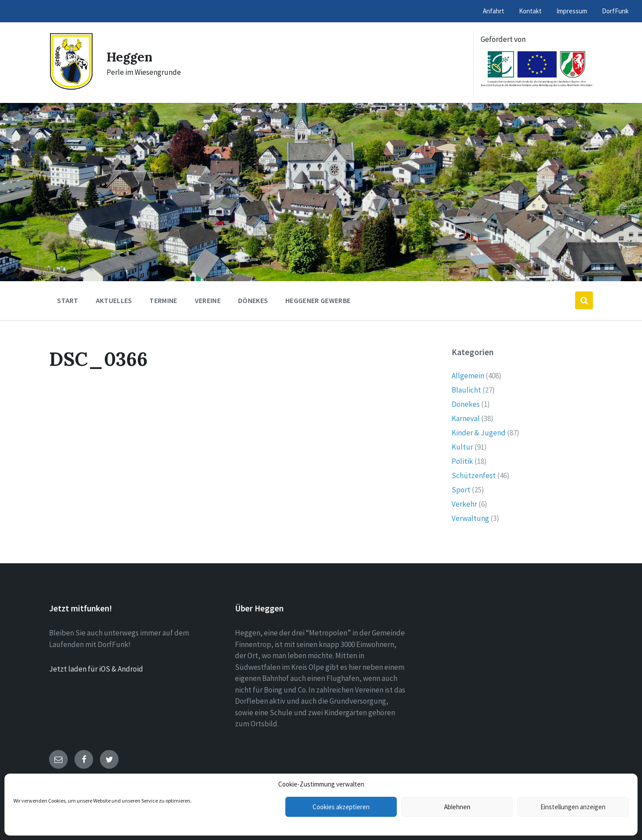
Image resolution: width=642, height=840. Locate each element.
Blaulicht (466, 390)
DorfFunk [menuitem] (615, 11)
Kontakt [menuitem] (530, 11)
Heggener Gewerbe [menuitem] (318, 300)
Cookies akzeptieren (341, 807)
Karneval (466, 418)
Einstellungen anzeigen (573, 807)
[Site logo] (71, 88)
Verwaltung (470, 518)
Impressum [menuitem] (572, 11)
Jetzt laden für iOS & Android (96, 669)
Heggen (131, 57)
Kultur (462, 447)
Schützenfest (474, 475)
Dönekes (466, 404)
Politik (462, 461)
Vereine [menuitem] (208, 300)
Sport (461, 490)
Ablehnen (457, 807)
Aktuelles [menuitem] (114, 300)
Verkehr (464, 504)
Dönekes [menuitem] (253, 300)
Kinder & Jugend (479, 433)
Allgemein (468, 376)
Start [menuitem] (68, 300)
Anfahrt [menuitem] (494, 11)
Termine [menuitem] (163, 300)
